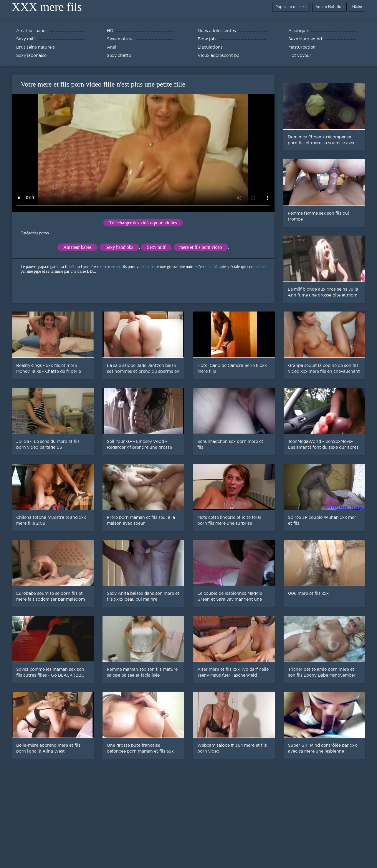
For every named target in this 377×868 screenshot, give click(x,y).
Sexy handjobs (119, 247)
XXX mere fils (47, 7)
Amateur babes (77, 247)
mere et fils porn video (201, 247)
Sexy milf (156, 247)
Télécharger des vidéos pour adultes (143, 223)
